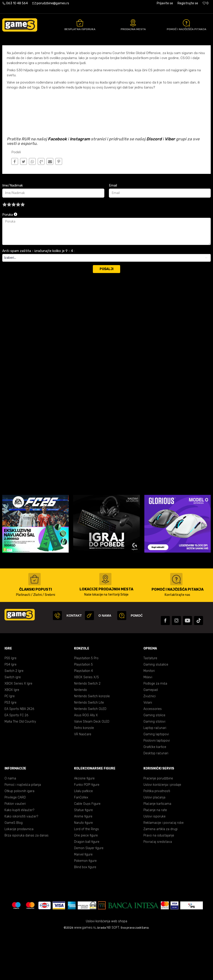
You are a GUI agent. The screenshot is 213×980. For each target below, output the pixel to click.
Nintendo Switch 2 (87, 729)
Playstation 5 (83, 710)
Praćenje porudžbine (158, 824)
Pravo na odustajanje (159, 881)
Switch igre (13, 722)
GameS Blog (14, 868)
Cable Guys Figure (87, 849)
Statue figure (83, 855)
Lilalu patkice (83, 836)
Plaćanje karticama (157, 849)
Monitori (149, 716)
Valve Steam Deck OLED (92, 767)
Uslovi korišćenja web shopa (106, 967)
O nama (10, 824)
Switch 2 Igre (14, 716)
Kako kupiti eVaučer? (19, 855)
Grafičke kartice (155, 792)
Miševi (148, 722)
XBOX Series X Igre (18, 729)
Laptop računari (155, 773)
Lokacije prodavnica (19, 874)
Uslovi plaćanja (154, 843)
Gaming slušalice (156, 710)
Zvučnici (150, 742)
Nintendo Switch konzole (92, 742)
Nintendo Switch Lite (89, 748)
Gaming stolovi (154, 767)
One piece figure (86, 881)
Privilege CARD (15, 843)
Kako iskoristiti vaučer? (21, 862)
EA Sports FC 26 (16, 761)
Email (113, 231)
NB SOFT (113, 973)
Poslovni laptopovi (157, 786)
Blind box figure (85, 912)
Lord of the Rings (87, 874)
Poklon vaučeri (15, 849)
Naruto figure (83, 868)
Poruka (10, 260)
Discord (154, 184)
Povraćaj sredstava (158, 887)
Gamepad (151, 735)
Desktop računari (156, 799)
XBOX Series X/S (87, 722)
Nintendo (81, 735)
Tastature (150, 703)
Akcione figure (84, 824)
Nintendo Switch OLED (90, 754)
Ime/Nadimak (13, 231)
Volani (148, 748)
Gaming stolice (154, 761)
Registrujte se (188, 3)
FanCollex (81, 843)
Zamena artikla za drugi (160, 874)
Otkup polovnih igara (19, 836)
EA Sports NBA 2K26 (19, 754)
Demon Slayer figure (89, 893)
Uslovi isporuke (154, 862)
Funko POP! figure (87, 830)
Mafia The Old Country (20, 767)
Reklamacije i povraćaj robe (164, 868)
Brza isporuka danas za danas (27, 881)
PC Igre (10, 742)
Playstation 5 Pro (86, 703)
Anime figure (83, 862)
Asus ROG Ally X (86, 761)
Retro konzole (84, 773)
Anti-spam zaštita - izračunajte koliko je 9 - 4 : (38, 296)
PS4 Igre (11, 710)
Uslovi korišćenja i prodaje (162, 830)
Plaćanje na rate (155, 855)
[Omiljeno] (206, 3)
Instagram (80, 184)
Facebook (57, 184)
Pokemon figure (85, 906)
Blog (36, 50)
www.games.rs (85, 973)
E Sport (48, 50)
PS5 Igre (11, 703)
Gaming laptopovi (156, 780)
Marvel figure (83, 900)
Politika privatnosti (157, 836)
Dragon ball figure (87, 887)
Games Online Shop (16, 50)
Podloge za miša (155, 729)
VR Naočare (83, 780)
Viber (170, 184)
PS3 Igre (11, 748)
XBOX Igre (12, 735)
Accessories (153, 754)
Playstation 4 (83, 716)
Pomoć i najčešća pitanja (23, 830)
